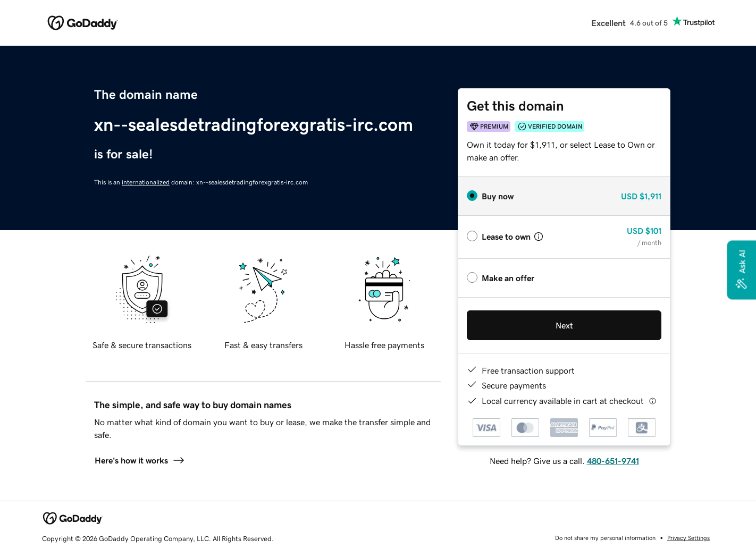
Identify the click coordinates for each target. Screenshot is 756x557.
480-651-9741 (613, 461)
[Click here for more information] (653, 401)
